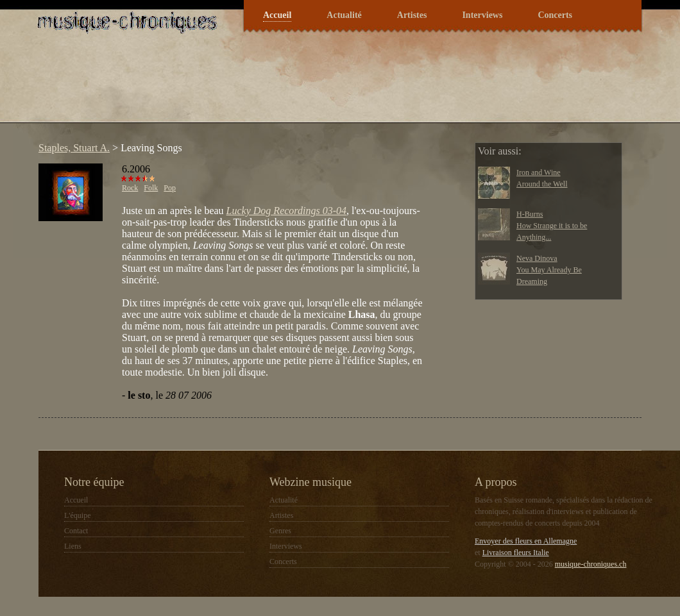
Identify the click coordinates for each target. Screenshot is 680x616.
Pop (170, 188)
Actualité (344, 15)
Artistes (412, 15)
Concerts (555, 15)
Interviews (482, 15)
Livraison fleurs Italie (516, 553)
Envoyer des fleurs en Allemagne (526, 541)
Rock (130, 188)
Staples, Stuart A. (74, 148)
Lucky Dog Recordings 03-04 (286, 211)
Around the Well (542, 184)
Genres (280, 531)
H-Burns (530, 214)
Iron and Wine (539, 172)
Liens (73, 546)
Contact (76, 531)
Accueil (277, 15)
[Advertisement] (266, 86)
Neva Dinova (537, 258)
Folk (151, 188)
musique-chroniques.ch (591, 564)
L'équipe (77, 515)
